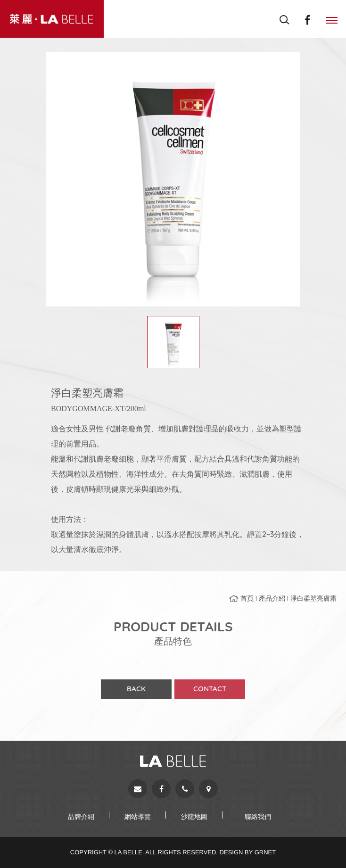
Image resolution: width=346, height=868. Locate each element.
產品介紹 (272, 601)
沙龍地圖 (194, 816)
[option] (173, 179)
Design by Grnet (248, 852)
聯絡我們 (258, 816)
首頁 (247, 601)
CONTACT (210, 692)
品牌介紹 (81, 816)
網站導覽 (138, 816)
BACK (136, 692)
